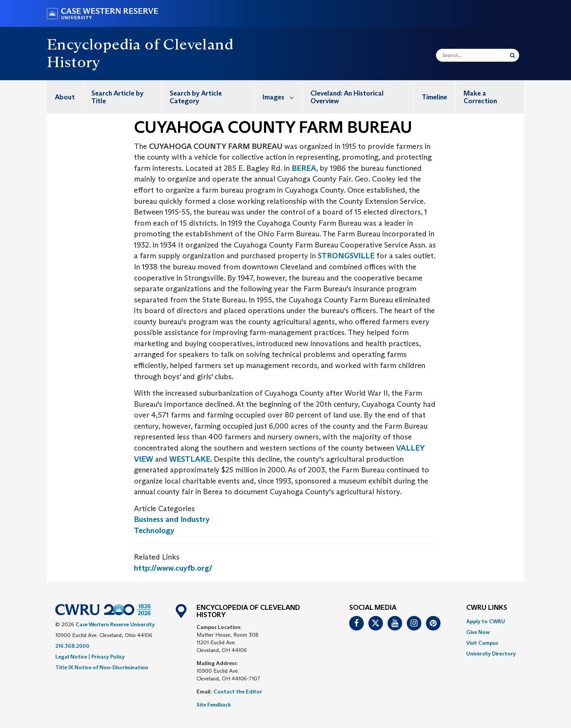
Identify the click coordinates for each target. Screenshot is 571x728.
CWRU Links (487, 608)
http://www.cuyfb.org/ (173, 568)
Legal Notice (71, 657)
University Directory (491, 654)
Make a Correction (480, 97)
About (65, 97)
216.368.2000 (72, 646)
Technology (154, 530)
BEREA (304, 168)
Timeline (434, 97)
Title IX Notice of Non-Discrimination (102, 667)
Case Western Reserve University (115, 624)
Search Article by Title (117, 97)
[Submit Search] (512, 55)
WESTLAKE (190, 459)
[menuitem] (65, 97)
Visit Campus (482, 643)
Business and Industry (172, 519)
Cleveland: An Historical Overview (347, 97)
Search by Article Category (196, 97)
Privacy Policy (108, 657)
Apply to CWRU (486, 621)
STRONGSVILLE (347, 256)
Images (282, 97)
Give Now (478, 632)
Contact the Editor (238, 692)
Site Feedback (214, 705)
